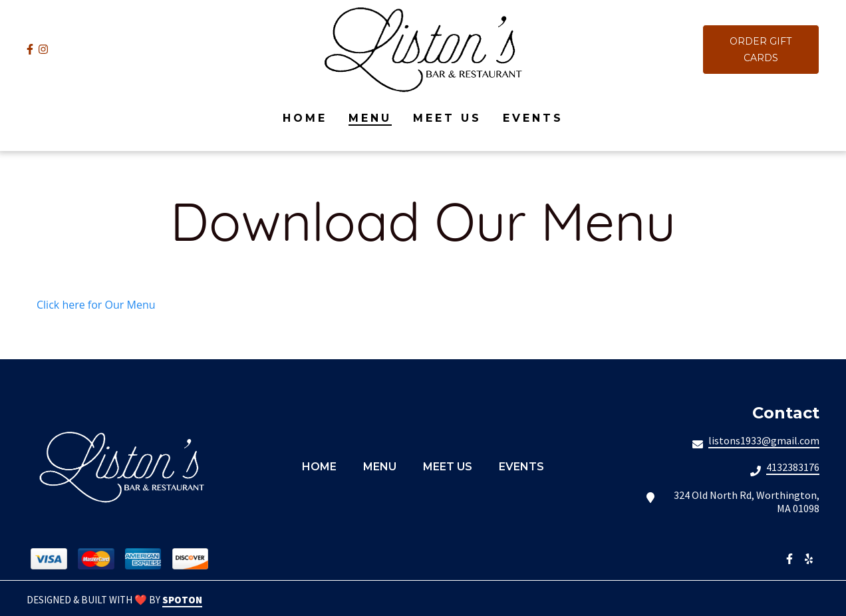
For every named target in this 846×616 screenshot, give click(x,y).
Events (525, 466)
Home (323, 466)
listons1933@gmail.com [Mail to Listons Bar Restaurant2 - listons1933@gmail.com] (764, 440)
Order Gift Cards (761, 50)
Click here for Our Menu (96, 305)
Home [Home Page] (305, 118)
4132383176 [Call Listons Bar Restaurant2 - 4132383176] (793, 467)
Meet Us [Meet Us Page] (447, 118)
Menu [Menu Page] (370, 118)
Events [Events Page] (533, 118)
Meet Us (452, 466)
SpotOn (182, 600)
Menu (384, 466)
